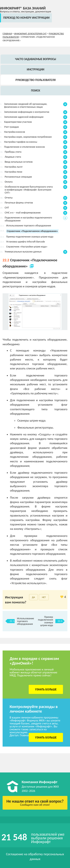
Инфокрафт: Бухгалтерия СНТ (30, 34)
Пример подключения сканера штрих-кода (45, 621)
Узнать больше (46, 689)
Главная (7, 34)
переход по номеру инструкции (26, 18)
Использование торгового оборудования (26, 621)
